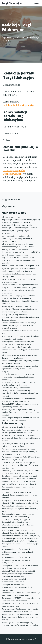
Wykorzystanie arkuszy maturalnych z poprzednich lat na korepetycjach (18, 343)
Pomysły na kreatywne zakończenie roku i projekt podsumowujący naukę (20, 384)
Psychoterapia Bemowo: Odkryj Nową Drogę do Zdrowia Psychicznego (21, 458)
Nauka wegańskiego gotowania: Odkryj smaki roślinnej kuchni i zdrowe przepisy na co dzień (20, 412)
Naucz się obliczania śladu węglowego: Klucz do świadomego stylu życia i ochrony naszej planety (21, 617)
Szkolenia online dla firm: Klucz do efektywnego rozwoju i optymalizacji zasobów (17, 552)
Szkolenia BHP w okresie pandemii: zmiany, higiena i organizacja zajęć (20, 405)
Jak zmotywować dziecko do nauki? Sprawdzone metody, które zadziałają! (18, 434)
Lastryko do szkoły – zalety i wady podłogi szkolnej (20, 394)
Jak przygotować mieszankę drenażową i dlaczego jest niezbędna (19, 357)
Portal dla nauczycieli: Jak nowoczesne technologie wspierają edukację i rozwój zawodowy (19, 377)
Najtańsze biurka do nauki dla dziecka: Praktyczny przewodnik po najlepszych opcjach (18, 260)
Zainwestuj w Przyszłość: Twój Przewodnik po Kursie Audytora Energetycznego (20, 472)
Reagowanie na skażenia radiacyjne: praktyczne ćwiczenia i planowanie (17, 224)
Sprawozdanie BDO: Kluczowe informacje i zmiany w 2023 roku (20, 605)
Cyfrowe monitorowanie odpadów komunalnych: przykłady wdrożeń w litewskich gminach (17, 239)
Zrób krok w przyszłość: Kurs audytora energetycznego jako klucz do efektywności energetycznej (20, 465)
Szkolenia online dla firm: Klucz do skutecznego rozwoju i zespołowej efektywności (17, 560)
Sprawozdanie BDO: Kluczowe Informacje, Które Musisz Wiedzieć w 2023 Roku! (20, 610)
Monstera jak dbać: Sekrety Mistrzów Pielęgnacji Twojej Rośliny (18, 445)
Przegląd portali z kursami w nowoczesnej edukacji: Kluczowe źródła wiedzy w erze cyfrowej (20, 495)
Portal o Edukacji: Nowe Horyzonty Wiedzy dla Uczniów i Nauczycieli (20, 362)
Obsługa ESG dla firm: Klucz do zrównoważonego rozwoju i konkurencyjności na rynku (15, 579)
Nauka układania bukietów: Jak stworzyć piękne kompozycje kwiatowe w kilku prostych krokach (19, 325)
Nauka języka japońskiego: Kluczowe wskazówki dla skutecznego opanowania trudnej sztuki (19, 274)
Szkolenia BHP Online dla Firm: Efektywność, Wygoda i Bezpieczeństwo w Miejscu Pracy (21, 537)
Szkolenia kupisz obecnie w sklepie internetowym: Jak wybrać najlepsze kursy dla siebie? (20, 509)
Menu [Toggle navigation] (36, 3)
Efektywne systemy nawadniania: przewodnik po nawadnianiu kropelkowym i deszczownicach (20, 317)
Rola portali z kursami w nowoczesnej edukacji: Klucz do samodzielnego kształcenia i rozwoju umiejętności (18, 517)
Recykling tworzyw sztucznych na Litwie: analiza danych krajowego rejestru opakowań (19, 230)
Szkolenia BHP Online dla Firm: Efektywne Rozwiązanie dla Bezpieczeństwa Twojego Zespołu (20, 544)
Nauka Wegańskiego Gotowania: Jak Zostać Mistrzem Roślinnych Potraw (20, 419)
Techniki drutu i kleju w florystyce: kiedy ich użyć (20, 332)
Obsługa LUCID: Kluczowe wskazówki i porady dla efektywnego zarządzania (18, 572)
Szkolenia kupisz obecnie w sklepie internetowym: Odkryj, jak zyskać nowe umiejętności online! (19, 525)
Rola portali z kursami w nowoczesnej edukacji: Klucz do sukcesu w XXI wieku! (18, 532)
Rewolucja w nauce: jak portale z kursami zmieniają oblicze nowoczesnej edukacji (19, 477)
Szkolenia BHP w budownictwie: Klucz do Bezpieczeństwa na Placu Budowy (19, 400)
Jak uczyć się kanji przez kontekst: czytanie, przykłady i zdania (20, 281)
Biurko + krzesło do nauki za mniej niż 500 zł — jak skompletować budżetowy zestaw (20, 267)
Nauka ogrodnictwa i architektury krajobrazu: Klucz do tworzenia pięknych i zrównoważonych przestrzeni (20, 309)
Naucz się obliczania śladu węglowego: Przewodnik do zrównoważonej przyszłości (20, 624)
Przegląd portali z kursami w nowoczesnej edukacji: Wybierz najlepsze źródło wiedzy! (20, 502)
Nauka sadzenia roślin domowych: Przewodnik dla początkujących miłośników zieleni (20, 350)
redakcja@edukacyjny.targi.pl (19, 105)
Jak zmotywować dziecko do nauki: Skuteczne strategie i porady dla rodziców (20, 429)
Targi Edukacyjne (12, 3)
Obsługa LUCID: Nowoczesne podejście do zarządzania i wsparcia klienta (20, 567)
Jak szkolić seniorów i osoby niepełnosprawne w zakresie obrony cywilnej (21, 218)
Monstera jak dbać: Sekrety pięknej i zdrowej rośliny (21, 439)
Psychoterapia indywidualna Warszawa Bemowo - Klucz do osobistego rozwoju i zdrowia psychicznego (19, 452)
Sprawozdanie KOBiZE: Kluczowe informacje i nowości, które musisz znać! (21, 599)
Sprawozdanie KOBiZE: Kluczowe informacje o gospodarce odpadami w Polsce (21, 594)
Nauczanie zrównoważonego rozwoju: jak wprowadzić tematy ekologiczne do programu (20, 369)
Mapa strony (8, 206)
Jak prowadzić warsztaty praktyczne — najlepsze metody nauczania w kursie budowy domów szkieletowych (18, 247)
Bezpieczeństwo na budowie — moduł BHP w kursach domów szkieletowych (21, 253)
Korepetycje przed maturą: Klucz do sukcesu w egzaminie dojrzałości (21, 338)
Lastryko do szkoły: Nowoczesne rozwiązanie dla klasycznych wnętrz (17, 389)
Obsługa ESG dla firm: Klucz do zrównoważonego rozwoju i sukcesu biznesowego (17, 587)
